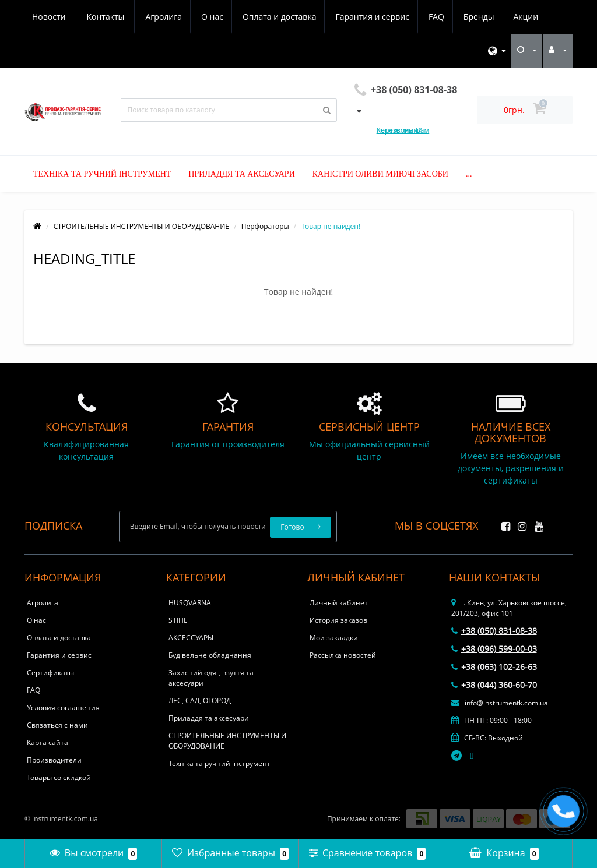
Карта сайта (48, 742)
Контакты (530, 17)
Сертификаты (50, 673)
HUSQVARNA (190, 603)
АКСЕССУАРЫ (191, 638)
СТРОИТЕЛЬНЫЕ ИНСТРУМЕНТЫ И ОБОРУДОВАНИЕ (141, 226)
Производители (54, 760)
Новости (474, 17)
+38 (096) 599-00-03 (494, 649)
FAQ (330, 17)
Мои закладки (334, 638)
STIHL (178, 620)
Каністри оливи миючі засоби (380, 174)
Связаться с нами (57, 725)
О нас (101, 17)
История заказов (338, 620)
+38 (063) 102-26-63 (494, 667)
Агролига (50, 17)
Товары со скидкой (59, 777)
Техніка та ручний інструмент (102, 174)
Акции (424, 17)
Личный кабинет (339, 603)
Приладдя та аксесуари (241, 174)
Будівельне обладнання (210, 655)
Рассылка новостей (343, 655)
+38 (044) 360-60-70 (494, 685)
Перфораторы (265, 226)
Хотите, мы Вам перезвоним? (403, 130)
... (469, 174)
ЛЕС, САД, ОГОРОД (200, 701)
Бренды (375, 17)
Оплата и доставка (170, 17)
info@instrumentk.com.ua (500, 703)
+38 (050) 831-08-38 (494, 631)
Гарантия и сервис (264, 17)
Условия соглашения (63, 708)
